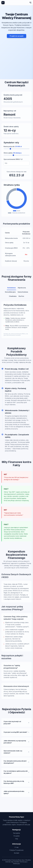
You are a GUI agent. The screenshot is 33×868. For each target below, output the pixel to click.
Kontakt (17, 853)
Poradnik (17, 836)
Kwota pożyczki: (13, 148)
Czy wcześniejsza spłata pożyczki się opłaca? (16, 773)
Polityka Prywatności (16, 850)
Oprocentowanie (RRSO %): (13, 160)
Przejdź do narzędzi (17, 36)
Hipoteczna (22, 289)
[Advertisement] (16, 55)
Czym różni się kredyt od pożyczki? (12, 724)
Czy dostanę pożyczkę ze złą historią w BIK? (14, 783)
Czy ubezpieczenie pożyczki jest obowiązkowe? (15, 763)
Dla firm (21, 297)
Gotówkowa (11, 289)
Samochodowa (23, 293)
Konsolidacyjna (10, 293)
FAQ (17, 839)
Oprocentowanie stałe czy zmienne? (13, 753)
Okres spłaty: (13, 154)
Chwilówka (13, 297)
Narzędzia (16, 833)
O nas (17, 847)
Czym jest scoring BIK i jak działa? (15, 733)
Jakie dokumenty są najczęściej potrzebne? (15, 743)
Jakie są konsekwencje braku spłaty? (14, 793)
